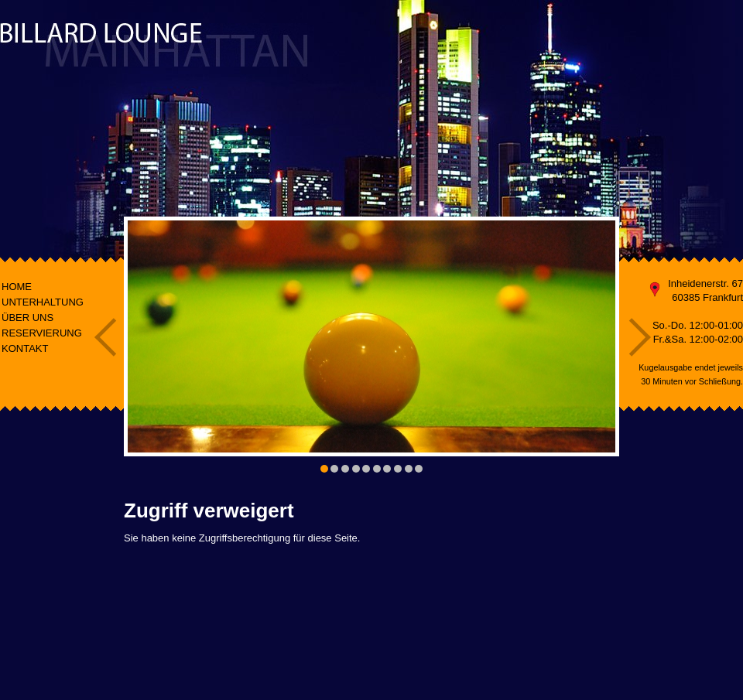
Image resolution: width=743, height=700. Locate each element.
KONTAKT (25, 348)
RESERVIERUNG (42, 333)
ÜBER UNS (27, 318)
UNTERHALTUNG (43, 302)
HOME (17, 287)
